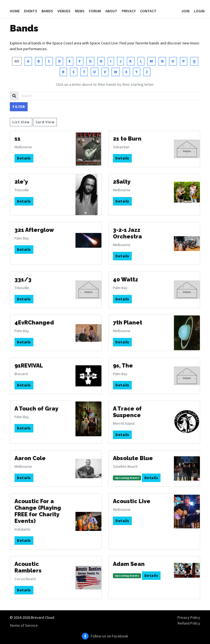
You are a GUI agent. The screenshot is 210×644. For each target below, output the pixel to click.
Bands (47, 11)
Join (185, 11)
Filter (19, 107)
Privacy (129, 11)
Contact (148, 11)
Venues (64, 11)
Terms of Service (24, 625)
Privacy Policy (189, 617)
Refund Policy (189, 623)
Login (199, 11)
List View (21, 122)
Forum (95, 11)
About (111, 11)
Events (31, 11)
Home (15, 11)
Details (24, 158)
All (17, 61)
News (80, 11)
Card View (45, 122)
